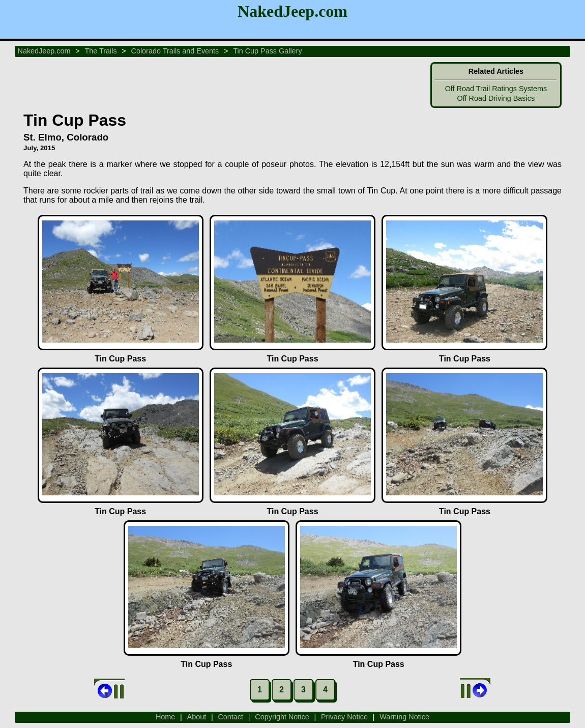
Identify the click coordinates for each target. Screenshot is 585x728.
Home (165, 717)
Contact (230, 717)
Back (109, 689)
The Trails (100, 51)
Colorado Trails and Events (175, 51)
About (197, 717)
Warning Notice (404, 717)
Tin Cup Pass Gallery (267, 51)
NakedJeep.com (44, 51)
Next (476, 689)
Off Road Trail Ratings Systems (496, 89)
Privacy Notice (344, 717)
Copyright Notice (282, 717)
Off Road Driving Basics (496, 98)
